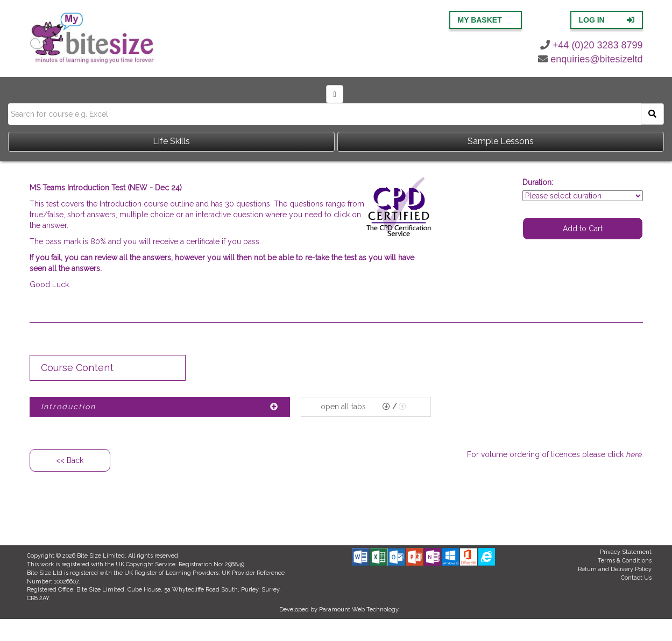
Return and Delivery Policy (615, 569)
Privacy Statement (626, 552)
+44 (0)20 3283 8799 (592, 45)
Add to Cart (583, 229)
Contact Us (636, 578)
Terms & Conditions (625, 561)
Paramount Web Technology (359, 610)
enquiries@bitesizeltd (590, 59)
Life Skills (171, 141)
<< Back (70, 460)
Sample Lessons (501, 141)
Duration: (538, 182)
